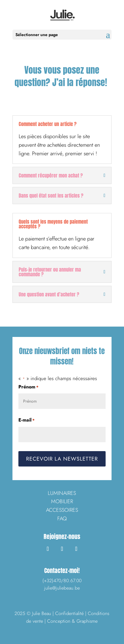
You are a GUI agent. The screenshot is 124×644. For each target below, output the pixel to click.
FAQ (62, 519)
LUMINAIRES (62, 493)
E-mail (27, 420)
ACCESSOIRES (62, 510)
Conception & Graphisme (72, 621)
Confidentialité (69, 613)
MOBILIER (62, 501)
